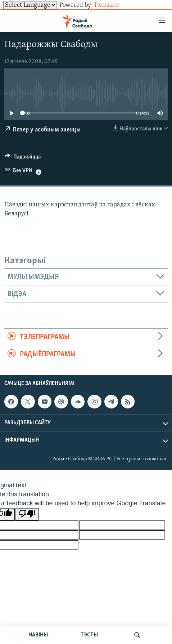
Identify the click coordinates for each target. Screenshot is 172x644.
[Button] (23, 158)
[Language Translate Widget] (30, 5)
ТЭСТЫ (89, 635)
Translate (112, 5)
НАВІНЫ (38, 635)
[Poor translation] (27, 514)
